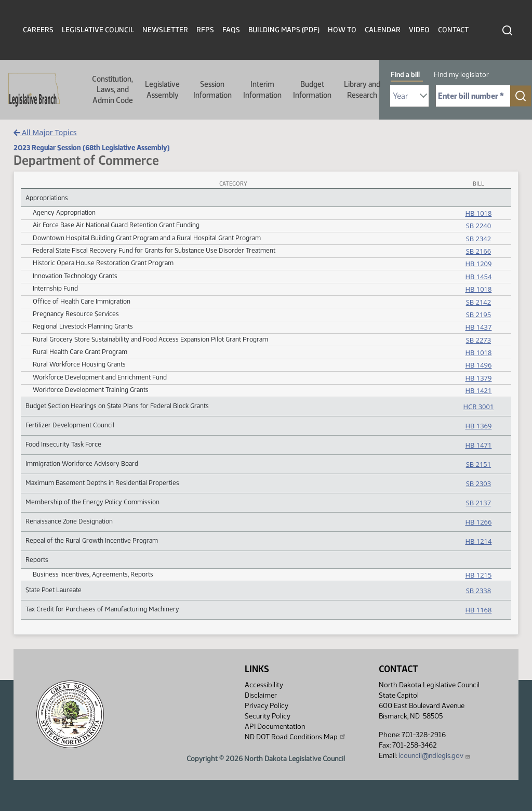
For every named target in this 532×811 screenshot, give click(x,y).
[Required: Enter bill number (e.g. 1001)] (473, 96)
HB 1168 (478, 610)
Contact (453, 30)
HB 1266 (478, 522)
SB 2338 (478, 591)
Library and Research (362, 89)
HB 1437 (478, 327)
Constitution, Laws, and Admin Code (112, 90)
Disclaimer (261, 695)
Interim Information (262, 89)
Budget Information (312, 89)
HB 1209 (478, 264)
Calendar (383, 30)
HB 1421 (478, 390)
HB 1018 (478, 213)
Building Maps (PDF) (284, 30)
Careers (38, 30)
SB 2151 (478, 464)
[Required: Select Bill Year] (409, 96)
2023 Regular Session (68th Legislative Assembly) (92, 148)
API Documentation (275, 727)
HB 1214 (478, 541)
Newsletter (165, 30)
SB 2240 (478, 226)
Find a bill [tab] (405, 75)
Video (419, 30)
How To (342, 30)
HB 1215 (478, 575)
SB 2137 (478, 503)
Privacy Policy (267, 706)
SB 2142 (478, 302)
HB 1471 (478, 445)
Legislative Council (98, 30)
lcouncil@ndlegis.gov (435, 756)
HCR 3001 (479, 407)
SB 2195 (478, 315)
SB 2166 (478, 251)
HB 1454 (478, 277)
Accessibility (264, 685)
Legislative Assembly (162, 89)
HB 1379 (478, 378)
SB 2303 (478, 483)
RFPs (205, 30)
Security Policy (268, 716)
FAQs (231, 30)
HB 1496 (478, 365)
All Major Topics (45, 132)
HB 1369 (478, 426)
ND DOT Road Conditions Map (296, 737)
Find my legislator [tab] (461, 75)
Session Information (212, 89)
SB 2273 (478, 340)
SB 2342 (478, 239)
